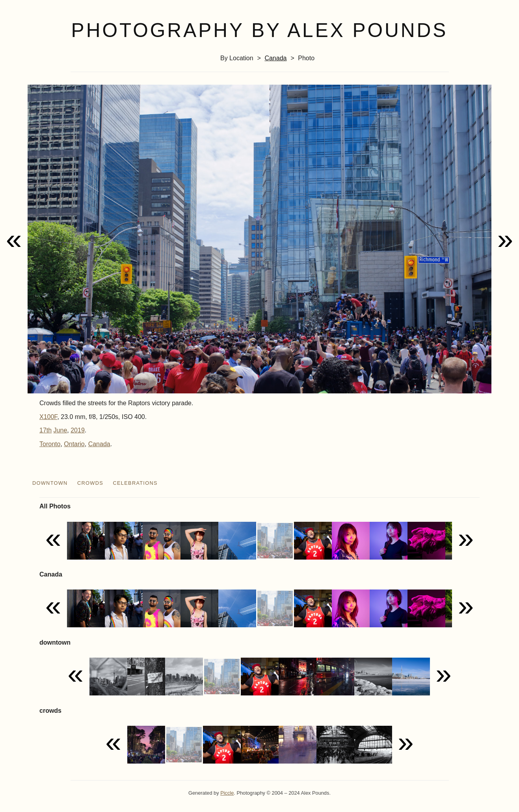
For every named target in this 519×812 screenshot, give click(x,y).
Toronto (50, 444)
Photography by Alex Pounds (260, 30)
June (60, 430)
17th (46, 430)
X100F (48, 417)
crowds (90, 483)
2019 (78, 430)
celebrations (135, 483)
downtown (50, 483)
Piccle (227, 793)
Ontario (74, 444)
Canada (275, 58)
